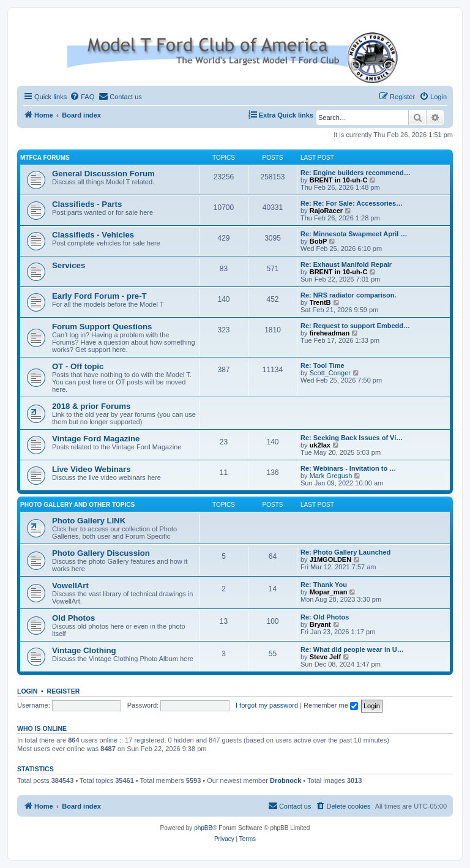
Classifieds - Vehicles (93, 235)
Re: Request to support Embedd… (355, 326)
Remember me (331, 705)
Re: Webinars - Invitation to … (348, 468)
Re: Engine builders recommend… (356, 173)
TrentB (320, 302)
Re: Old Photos (325, 617)
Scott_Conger (330, 373)
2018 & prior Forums (91, 406)
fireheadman (330, 333)
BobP (319, 241)
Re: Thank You (324, 585)
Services (69, 265)
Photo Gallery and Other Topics (77, 505)
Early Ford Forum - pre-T (99, 296)
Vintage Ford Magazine (96, 439)
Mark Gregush (331, 476)
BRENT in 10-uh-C (339, 180)
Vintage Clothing (84, 650)
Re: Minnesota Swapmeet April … (354, 234)
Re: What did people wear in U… (352, 649)
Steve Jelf (325, 657)
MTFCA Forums (45, 158)
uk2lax (320, 445)
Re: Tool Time (323, 365)
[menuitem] (82, 97)
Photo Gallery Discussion (101, 553)
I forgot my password (267, 705)
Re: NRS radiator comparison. (348, 295)
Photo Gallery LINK (89, 521)
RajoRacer (326, 211)
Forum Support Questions (102, 327)
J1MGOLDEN (330, 559)
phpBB (203, 828)
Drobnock (285, 780)
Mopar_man (329, 592)
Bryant (320, 624)
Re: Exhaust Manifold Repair (346, 264)
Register (64, 691)
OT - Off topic (78, 366)
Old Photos (73, 618)
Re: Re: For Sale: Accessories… (352, 203)
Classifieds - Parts (87, 204)
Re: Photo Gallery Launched (345, 552)
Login (27, 691)
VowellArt (70, 586)
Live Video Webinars (91, 469)
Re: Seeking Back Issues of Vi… (352, 438)
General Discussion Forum (103, 174)
